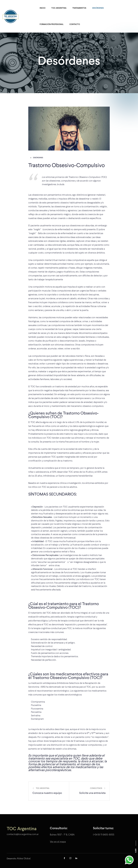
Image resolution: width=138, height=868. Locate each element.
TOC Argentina (59, 8)
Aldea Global (24, 859)
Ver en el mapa (58, 842)
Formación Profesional (52, 24)
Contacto (75, 24)
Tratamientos (79, 8)
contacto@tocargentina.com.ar (23, 834)
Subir (136, 851)
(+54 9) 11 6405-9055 (104, 835)
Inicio (43, 8)
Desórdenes (98, 8)
